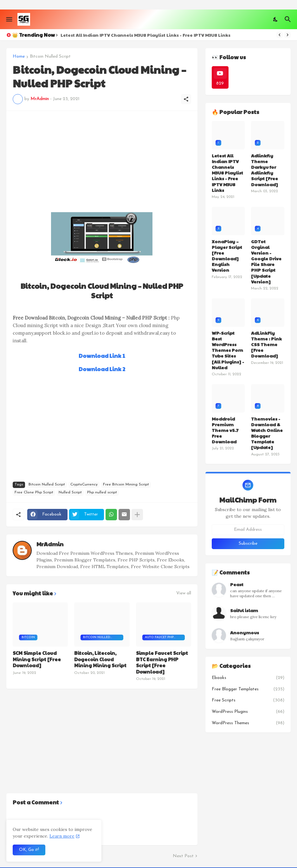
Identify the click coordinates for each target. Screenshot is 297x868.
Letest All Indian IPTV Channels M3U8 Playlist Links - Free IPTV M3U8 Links (145, 35)
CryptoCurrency (84, 485)
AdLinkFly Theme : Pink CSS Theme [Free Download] (266, 344)
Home (19, 57)
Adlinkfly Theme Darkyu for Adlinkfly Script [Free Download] (265, 170)
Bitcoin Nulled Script (50, 57)
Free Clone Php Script (34, 492)
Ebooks (248, 678)
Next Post (183, 856)
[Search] (289, 19)
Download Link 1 (102, 356)
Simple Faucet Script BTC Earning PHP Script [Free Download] (162, 662)
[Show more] (137, 515)
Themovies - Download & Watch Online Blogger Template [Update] (267, 433)
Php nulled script (102, 492)
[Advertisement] (102, 162)
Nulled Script (70, 492)
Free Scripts (248, 700)
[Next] (287, 35)
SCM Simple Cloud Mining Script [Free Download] (37, 659)
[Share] (186, 99)
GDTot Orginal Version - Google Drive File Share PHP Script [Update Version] (266, 262)
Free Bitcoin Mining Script (126, 485)
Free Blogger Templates (248, 689)
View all (184, 593)
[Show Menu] (9, 19)
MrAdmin (50, 544)
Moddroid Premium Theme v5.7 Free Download (225, 430)
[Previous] (280, 35)
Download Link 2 (102, 369)
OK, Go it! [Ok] (29, 850)
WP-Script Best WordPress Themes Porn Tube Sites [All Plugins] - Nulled (228, 350)
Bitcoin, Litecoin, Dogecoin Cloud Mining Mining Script (100, 659)
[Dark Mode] (276, 19)
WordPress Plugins (248, 712)
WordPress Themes (248, 723)
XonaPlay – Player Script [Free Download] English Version (227, 256)
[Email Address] (248, 530)
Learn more (62, 836)
